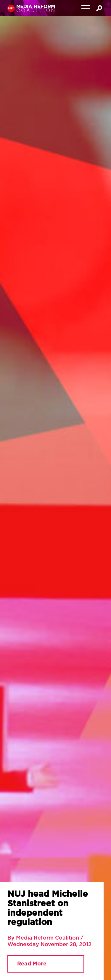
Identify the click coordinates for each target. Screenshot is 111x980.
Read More (32, 964)
